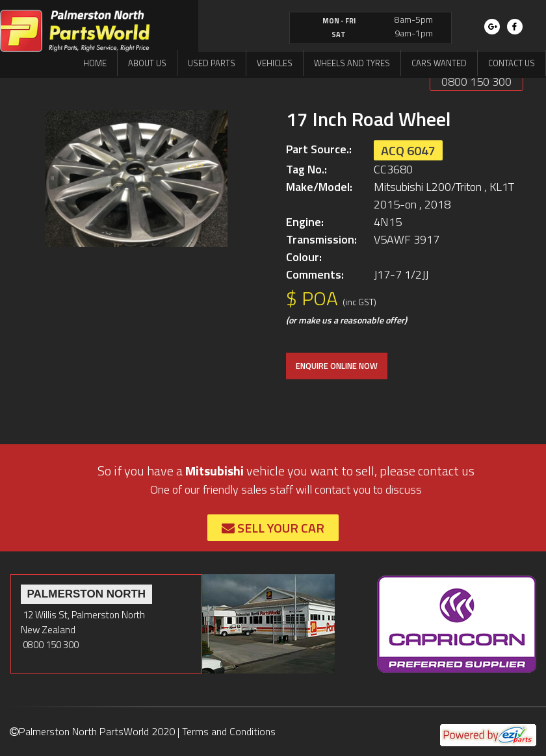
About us (147, 63)
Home (95, 63)
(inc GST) (359, 302)
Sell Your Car (273, 528)
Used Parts (212, 63)
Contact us (512, 63)
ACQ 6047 (408, 150)
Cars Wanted (439, 63)
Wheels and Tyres (352, 63)
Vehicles (275, 63)
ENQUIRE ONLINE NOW (337, 366)
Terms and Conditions (229, 731)
